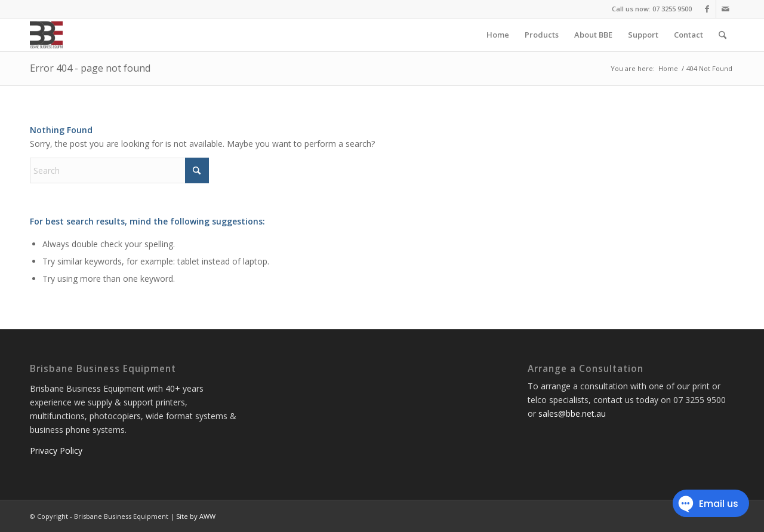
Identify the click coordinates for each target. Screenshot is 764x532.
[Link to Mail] (725, 9)
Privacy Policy (56, 450)
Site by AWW (196, 516)
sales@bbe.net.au (572, 413)
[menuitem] (498, 35)
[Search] (723, 35)
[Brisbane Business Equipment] (46, 35)
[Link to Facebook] (707, 9)
